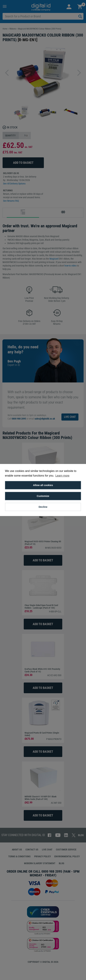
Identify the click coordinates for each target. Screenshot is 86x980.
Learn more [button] (62, 476)
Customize (43, 496)
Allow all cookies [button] (43, 485)
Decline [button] (43, 507)
